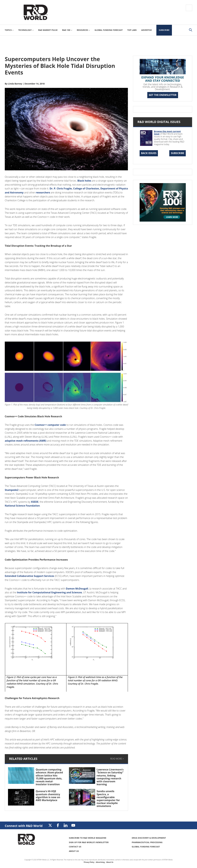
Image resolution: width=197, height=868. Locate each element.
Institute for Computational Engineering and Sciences (50, 592)
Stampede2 (12, 490)
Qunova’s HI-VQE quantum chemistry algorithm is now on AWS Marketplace (48, 796)
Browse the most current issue (167, 133)
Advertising (100, 862)
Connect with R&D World (24, 826)
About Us (74, 851)
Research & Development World (36, 12)
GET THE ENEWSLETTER (163, 95)
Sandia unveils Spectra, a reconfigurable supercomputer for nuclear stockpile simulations (108, 799)
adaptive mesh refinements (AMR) (26, 441)
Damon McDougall (77, 589)
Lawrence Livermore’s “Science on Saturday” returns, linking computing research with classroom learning (110, 777)
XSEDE (35, 502)
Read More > (117, 759)
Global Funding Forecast (146, 847)
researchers (53, 192)
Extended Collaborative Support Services (30, 576)
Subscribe (177, 153)
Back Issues (149, 153)
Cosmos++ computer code (50, 425)
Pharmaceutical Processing (147, 842)
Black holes (84, 181)
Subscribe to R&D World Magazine (88, 838)
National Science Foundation (22, 506)
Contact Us (75, 847)
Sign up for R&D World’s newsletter (89, 842)
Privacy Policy (89, 862)
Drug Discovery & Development (149, 838)
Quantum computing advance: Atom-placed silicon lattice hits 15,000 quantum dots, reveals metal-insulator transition (49, 777)
